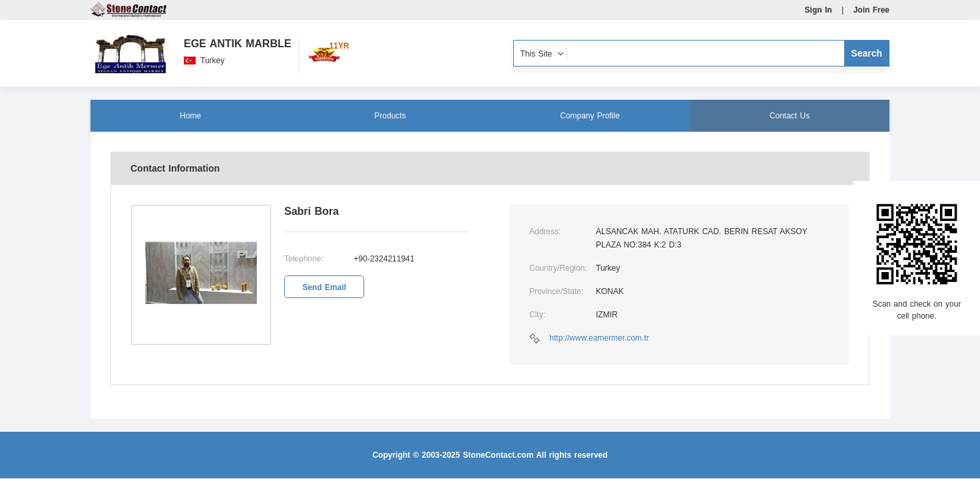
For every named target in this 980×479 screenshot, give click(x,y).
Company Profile (590, 116)
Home (190, 116)
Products (390, 116)
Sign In (819, 10)
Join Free (871, 10)
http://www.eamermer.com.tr (599, 338)
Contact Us (790, 116)
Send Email (324, 287)
